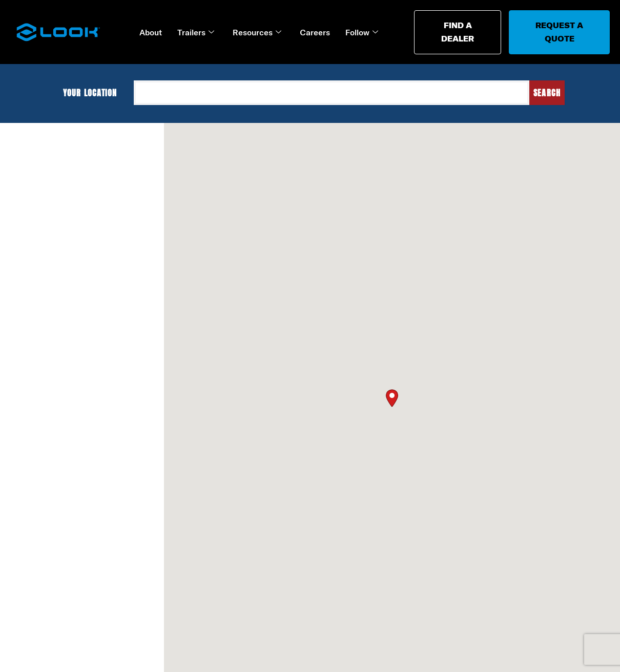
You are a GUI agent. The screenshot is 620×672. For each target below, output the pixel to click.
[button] (392, 397)
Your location (95, 93)
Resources (257, 32)
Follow (362, 32)
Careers (315, 32)
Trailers (196, 32)
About (151, 32)
